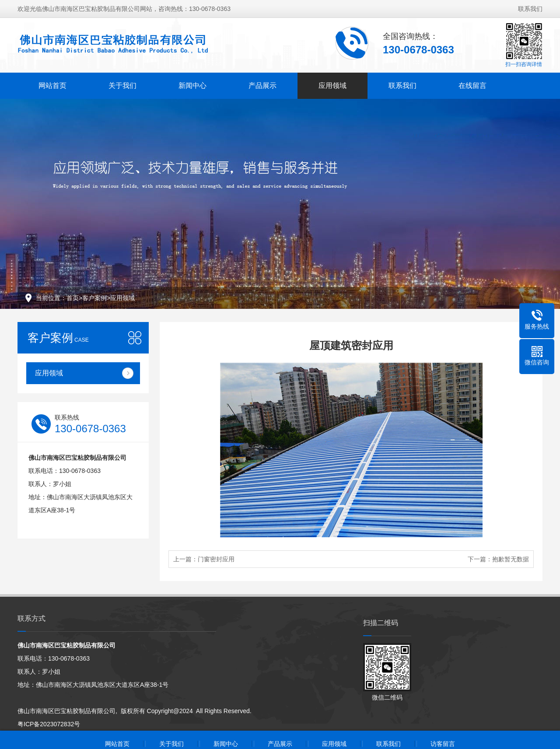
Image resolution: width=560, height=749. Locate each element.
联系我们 (530, 9)
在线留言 (472, 86)
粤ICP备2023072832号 (49, 724)
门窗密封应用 (216, 559)
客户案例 (94, 298)
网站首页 (52, 86)
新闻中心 (192, 86)
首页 (73, 298)
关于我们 (122, 86)
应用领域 (332, 86)
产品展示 (262, 86)
